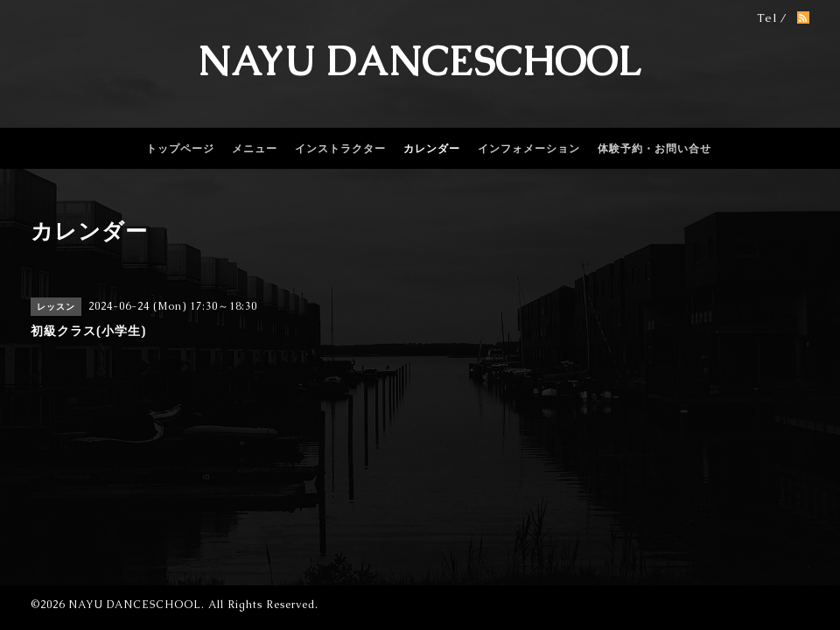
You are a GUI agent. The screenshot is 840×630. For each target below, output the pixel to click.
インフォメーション (529, 149)
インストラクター (340, 149)
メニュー (255, 149)
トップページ (180, 149)
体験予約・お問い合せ (654, 149)
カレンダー (432, 149)
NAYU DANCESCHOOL (420, 61)
